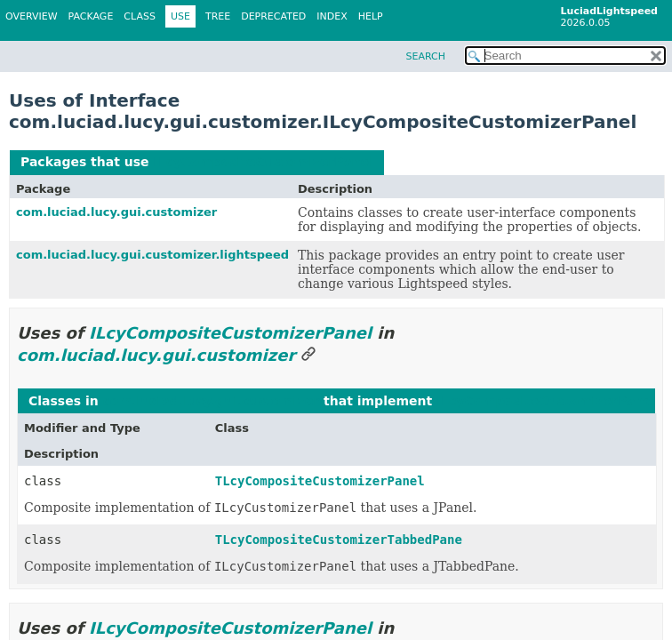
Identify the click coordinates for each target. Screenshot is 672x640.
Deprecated (273, 16)
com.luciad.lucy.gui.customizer (116, 212)
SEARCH (425, 56)
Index (332, 16)
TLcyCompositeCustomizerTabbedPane (339, 540)
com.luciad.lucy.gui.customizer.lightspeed (152, 255)
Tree (218, 16)
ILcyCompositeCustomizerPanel (263, 162)
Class (140, 16)
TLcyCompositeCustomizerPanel (320, 481)
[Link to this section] (308, 355)
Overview (32, 16)
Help (371, 16)
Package (91, 16)
